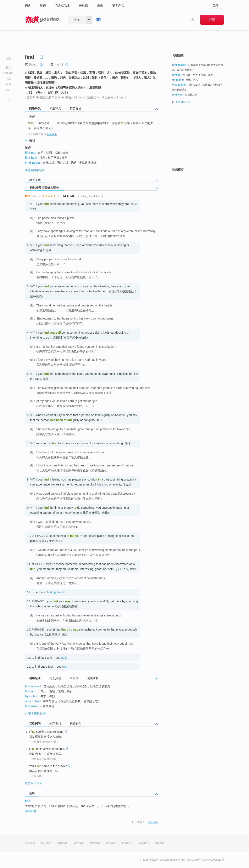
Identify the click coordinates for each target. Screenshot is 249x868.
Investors (46, 843)
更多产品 (118, 6)
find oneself (33, 686)
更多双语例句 (34, 783)
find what (31, 706)
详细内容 (31, 811)
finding (51, 592)
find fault (31, 158)
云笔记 (83, 6)
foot (65, 667)
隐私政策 (165, 860)
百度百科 (153, 822)
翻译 (43, 6)
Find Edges (33, 163)
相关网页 (52, 134)
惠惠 (100, 6)
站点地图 (143, 843)
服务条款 (175, 860)
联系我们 (127, 843)
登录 (215, 6)
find (28, 801)
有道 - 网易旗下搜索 (42, 20)
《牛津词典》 (37, 776)
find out (30, 153)
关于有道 (30, 843)
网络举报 (160, 843)
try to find (32, 696)
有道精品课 (62, 6)
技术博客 (95, 843)
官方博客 (79, 843)
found (61, 592)
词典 (28, 6)
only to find (33, 701)
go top (8, 100)
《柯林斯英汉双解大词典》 (44, 742)
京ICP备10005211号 (213, 860)
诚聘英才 (111, 843)
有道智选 (62, 843)
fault (64, 658)
